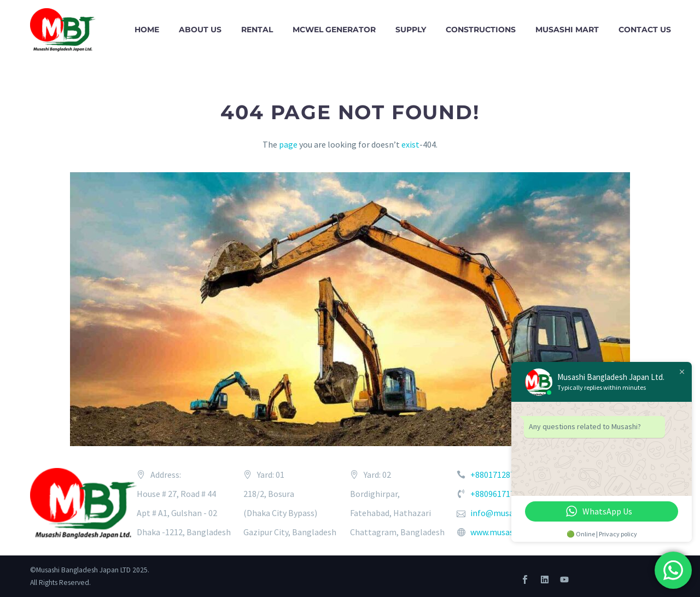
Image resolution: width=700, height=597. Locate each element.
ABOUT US (200, 30)
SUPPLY (411, 30)
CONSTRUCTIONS (481, 30)
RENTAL (257, 30)
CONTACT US (645, 30)
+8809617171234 (501, 494)
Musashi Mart (567, 30)
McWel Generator (334, 30)
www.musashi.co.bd (506, 532)
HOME (147, 30)
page (288, 144)
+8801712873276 (501, 475)
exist (410, 144)
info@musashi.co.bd (508, 513)
